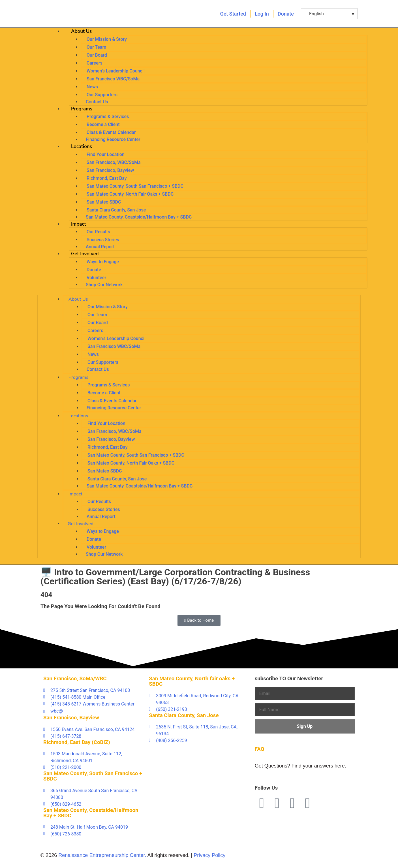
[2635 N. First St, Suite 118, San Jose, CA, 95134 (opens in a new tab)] (199, 730)
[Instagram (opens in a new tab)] (308, 803)
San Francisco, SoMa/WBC (75, 679)
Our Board (97, 55)
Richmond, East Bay (107, 178)
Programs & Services (108, 116)
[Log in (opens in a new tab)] (262, 14)
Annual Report (100, 247)
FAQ (260, 749)
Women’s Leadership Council (116, 71)
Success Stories (103, 240)
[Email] (305, 694)
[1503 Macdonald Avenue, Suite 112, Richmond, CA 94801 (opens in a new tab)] (93, 757)
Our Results (98, 232)
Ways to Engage (103, 262)
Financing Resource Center (113, 139)
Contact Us (97, 102)
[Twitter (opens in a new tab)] (277, 803)
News (92, 87)
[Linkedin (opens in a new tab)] (292, 803)
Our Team (96, 47)
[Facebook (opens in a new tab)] (262, 803)
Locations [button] (82, 147)
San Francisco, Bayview (110, 170)
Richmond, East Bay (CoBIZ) (77, 742)
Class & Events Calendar (111, 132)
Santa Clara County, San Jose (116, 210)
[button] (329, 14)
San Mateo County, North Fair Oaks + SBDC (130, 194)
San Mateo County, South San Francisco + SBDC (135, 186)
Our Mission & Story (107, 39)
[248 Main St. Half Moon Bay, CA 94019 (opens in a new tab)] (93, 827)
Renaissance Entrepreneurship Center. (102, 855)
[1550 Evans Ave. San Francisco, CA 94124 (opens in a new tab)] (93, 730)
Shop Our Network (104, 285)
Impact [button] (79, 224)
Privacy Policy (209, 855)
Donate (94, 270)
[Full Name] (305, 710)
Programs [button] (82, 109)
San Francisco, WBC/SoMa (114, 162)
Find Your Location (106, 154)
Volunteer (96, 278)
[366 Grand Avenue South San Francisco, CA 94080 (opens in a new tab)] (93, 794)
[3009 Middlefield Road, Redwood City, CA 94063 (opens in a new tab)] (199, 699)
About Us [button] (81, 31)
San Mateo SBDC (104, 202)
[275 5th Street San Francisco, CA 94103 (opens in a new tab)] (93, 690)
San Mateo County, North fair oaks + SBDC (192, 681)
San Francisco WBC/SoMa (113, 79)
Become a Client (103, 124)
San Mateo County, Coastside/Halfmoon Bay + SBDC (139, 217)
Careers (95, 63)
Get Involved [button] (85, 254)
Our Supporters (102, 95)
